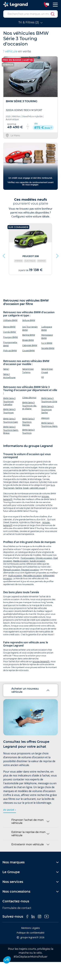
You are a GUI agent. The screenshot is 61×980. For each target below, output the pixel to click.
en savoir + (10, 810)
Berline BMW (29, 335)
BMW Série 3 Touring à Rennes (28, 422)
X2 (43, 377)
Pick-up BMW (10, 351)
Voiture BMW (29, 320)
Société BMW (48, 348)
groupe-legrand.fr (41, 661)
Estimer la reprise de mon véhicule (28, 834)
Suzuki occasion (37, 561)
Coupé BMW (28, 351)
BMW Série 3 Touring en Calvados (9, 401)
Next (57, 255)
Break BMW (28, 340)
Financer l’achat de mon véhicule (27, 821)
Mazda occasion (21, 561)
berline (19, 488)
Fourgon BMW (10, 337)
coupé (42, 488)
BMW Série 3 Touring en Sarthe (47, 409)
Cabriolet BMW (30, 345)
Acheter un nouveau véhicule (25, 690)
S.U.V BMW (47, 343)
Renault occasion (12, 570)
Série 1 (6, 369)
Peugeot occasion (30, 570)
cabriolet (34, 488)
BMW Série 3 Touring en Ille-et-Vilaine (30, 406)
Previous (4, 255)
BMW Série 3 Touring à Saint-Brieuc (11, 430)
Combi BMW (10, 332)
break (26, 488)
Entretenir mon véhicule (28, 844)
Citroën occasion (44, 558)
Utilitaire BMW (10, 320)
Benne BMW (9, 327)
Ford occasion (28, 558)
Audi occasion (15, 576)
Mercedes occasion (32, 576)
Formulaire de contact (17, 908)
